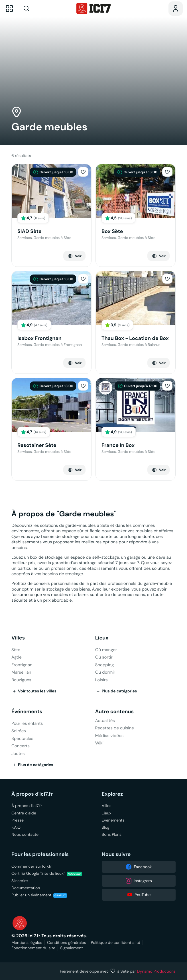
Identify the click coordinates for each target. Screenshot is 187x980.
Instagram (139, 881)
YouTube (139, 895)
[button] (83, 172)
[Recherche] (37, 9)
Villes (18, 638)
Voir (74, 256)
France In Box (118, 445)
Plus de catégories (116, 691)
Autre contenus (114, 712)
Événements (27, 712)
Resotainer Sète (37, 445)
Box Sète (112, 231)
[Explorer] (9, 9)
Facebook (139, 867)
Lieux (102, 638)
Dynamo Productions (156, 971)
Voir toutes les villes (34, 691)
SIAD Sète (30, 231)
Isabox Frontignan (39, 338)
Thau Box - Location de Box (135, 338)
